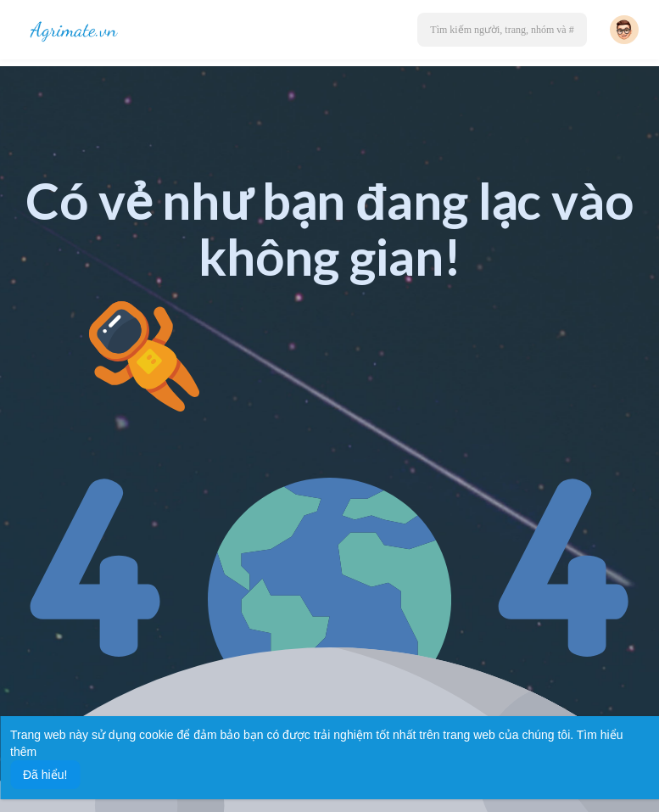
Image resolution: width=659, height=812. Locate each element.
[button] (502, 30)
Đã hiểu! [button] (45, 775)
